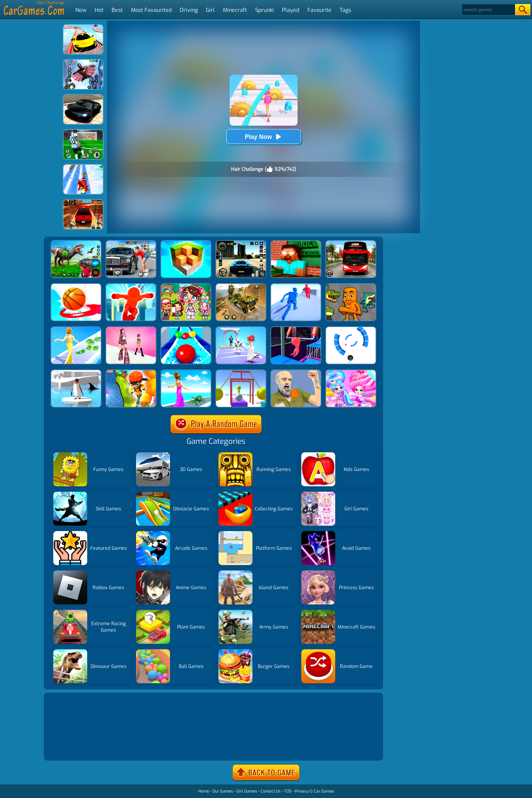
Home (204, 791)
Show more (68, 747)
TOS (288, 791)
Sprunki (264, 10)
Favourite (319, 10)
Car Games (324, 791)
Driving (189, 10)
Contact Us (271, 791)
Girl (210, 10)
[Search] (488, 10)
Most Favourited (151, 10)
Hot (99, 10)
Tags (345, 10)
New (81, 10)
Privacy (302, 791)
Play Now (263, 137)
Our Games (223, 791)
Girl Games (247, 791)
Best (117, 10)
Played (291, 10)
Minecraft (235, 10)
